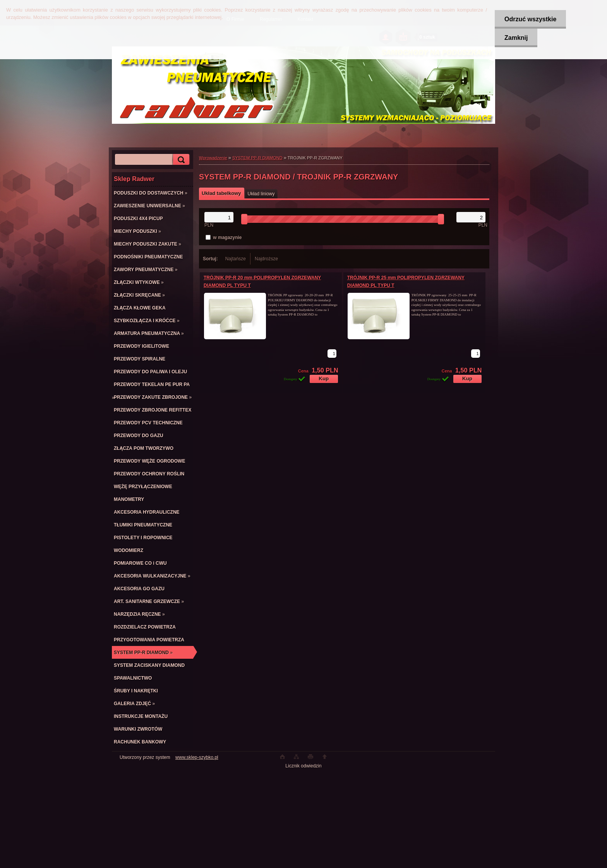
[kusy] (332, 354)
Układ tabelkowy (221, 193)
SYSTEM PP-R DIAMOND (257, 158)
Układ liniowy (261, 194)
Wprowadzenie (213, 158)
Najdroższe (266, 259)
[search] (180, 160)
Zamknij (516, 38)
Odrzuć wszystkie (530, 19)
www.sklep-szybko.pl (197, 757)
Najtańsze (236, 259)
